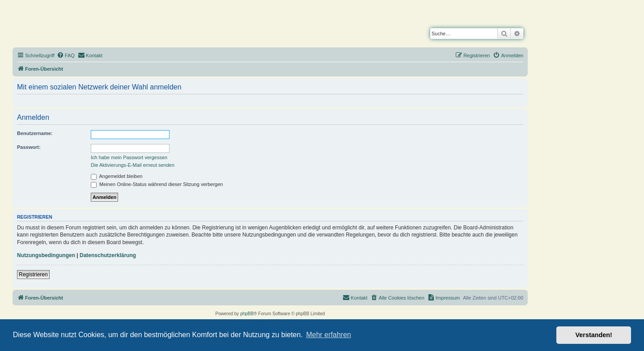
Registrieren (33, 275)
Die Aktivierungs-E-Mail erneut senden (133, 165)
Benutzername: (35, 133)
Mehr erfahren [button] (328, 335)
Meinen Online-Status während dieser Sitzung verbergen (157, 184)
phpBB (247, 314)
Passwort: (29, 147)
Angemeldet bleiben (117, 176)
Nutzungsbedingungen (46, 255)
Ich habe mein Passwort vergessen (129, 157)
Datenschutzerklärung (108, 255)
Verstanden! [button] (594, 335)
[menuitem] (66, 55)
